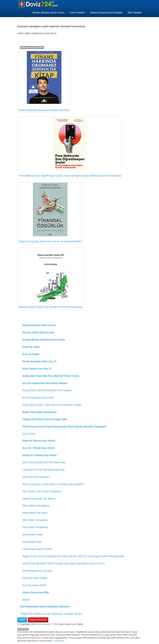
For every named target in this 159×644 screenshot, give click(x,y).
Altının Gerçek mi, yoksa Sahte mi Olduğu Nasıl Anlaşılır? (53, 484)
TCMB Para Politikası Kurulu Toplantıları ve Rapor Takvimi (51, 614)
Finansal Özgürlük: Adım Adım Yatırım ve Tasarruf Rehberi (50, 213)
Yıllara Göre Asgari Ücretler (37, 549)
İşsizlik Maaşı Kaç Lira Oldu (37, 571)
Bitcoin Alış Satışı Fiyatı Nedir (38, 398)
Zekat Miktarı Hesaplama (36, 506)
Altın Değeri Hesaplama (35, 520)
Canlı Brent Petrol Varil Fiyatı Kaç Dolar (44, 470)
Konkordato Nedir (32, 542)
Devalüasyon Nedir (33, 535)
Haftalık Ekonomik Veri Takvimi (39, 499)
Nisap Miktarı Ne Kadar (35, 513)
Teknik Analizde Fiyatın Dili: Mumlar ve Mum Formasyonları (51, 278)
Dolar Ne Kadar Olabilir (35, 578)
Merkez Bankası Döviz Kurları (48, 13)
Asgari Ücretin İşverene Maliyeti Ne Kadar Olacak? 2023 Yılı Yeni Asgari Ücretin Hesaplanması (73, 556)
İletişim (26, 600)
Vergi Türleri (29, 434)
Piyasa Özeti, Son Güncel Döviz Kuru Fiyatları (47, 390)
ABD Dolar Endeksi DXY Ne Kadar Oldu (44, 462)
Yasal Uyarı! (59, 641)
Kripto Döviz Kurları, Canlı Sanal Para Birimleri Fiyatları (52, 405)
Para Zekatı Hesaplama (35, 527)
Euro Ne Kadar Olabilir (35, 585)
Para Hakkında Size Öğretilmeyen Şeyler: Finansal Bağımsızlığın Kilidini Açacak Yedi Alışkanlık (70, 147)
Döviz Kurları (44, 624)
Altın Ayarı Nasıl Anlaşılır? (36, 477)
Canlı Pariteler (77, 13)
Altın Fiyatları (135, 13)
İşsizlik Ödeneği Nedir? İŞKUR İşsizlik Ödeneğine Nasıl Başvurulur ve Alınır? (64, 563)
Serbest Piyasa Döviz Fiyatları (106, 13)
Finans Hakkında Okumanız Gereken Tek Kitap (44, 81)
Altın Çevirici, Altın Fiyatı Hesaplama (42, 491)
